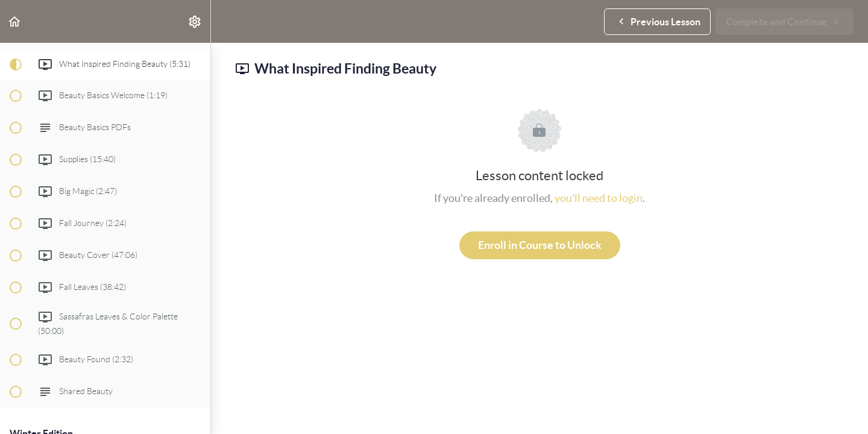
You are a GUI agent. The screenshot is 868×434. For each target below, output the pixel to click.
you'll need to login (599, 198)
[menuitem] (195, 21)
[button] (15, 21)
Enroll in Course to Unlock (540, 245)
